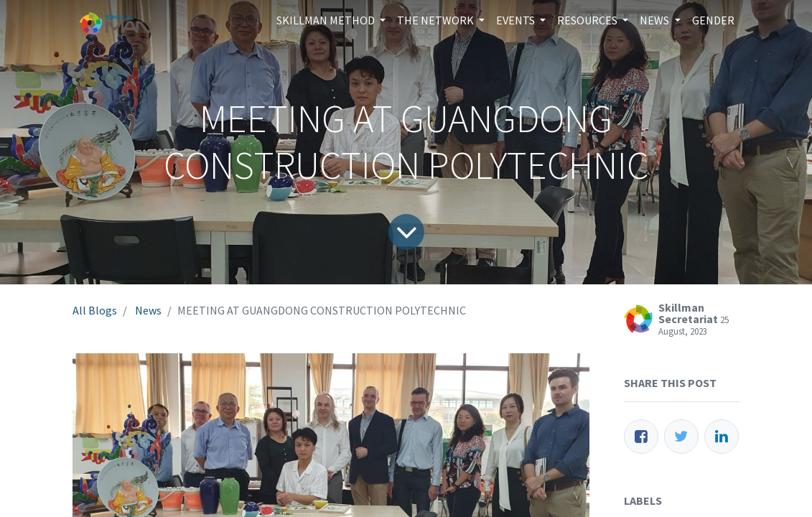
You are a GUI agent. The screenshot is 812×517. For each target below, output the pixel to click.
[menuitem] (713, 20)
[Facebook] (641, 437)
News (148, 310)
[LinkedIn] (722, 437)
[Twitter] (681, 437)
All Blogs (95, 310)
